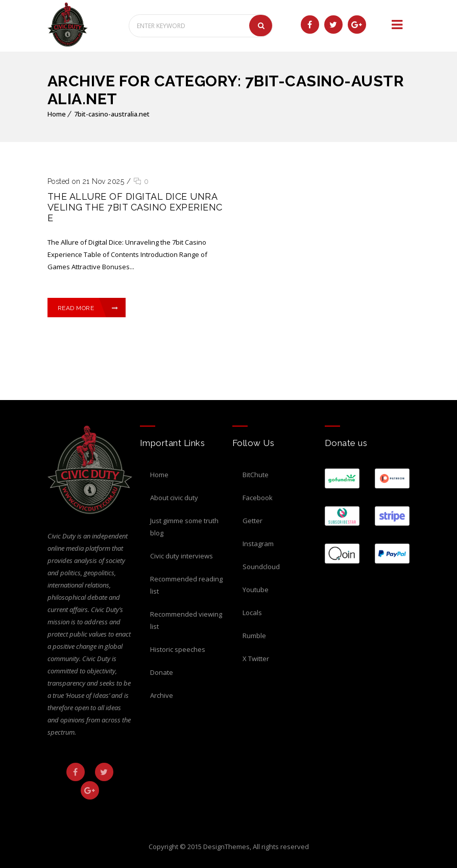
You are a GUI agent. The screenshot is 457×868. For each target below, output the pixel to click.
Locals (252, 613)
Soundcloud (261, 567)
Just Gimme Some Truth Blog (184, 527)
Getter (252, 521)
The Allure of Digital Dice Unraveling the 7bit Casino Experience (135, 207)
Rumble (254, 636)
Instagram (258, 544)
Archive (162, 695)
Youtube (256, 590)
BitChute (256, 475)
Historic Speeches (178, 649)
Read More (88, 308)
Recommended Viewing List (186, 620)
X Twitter (256, 659)
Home (57, 114)
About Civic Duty (174, 498)
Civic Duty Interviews (182, 556)
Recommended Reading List (186, 585)
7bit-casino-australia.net (112, 114)
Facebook (258, 498)
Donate (162, 672)
